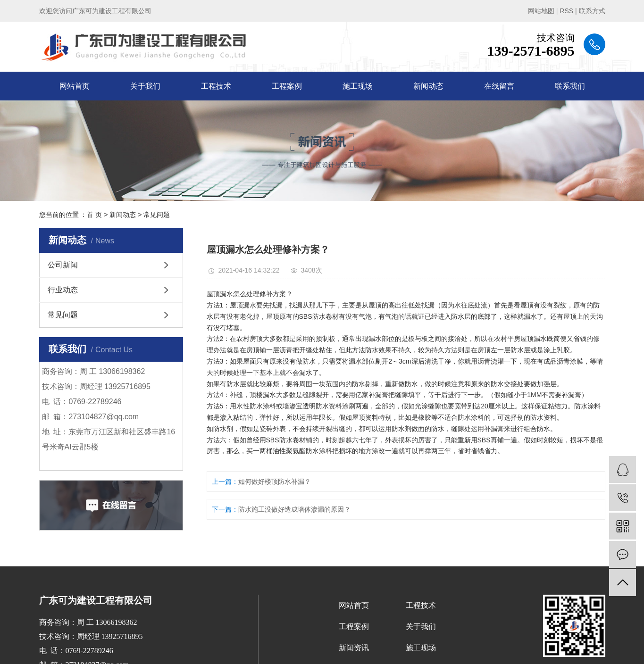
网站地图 (541, 11)
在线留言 (499, 86)
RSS (566, 11)
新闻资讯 (354, 648)
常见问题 (157, 215)
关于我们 (145, 86)
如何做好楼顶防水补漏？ (275, 481)
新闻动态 (428, 86)
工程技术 (216, 86)
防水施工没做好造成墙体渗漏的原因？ (294, 509)
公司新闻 (63, 265)
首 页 (94, 215)
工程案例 (287, 86)
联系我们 (570, 86)
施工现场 (358, 86)
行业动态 (63, 290)
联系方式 (592, 11)
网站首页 (75, 86)
